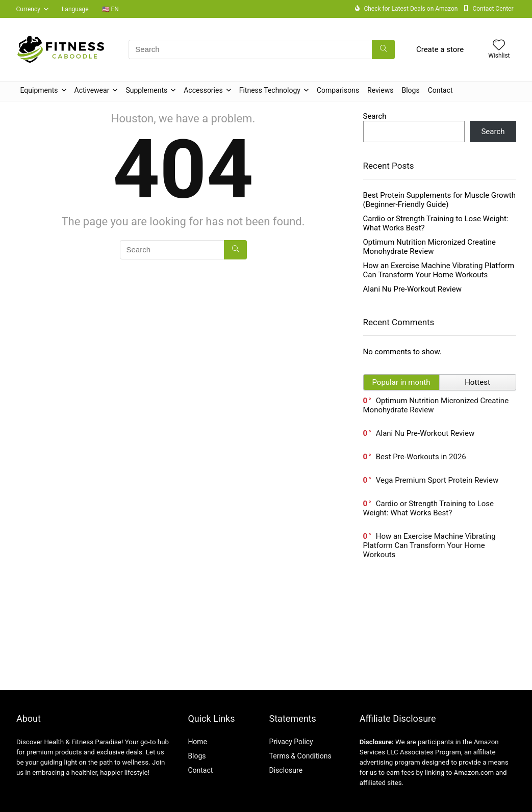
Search (375, 116)
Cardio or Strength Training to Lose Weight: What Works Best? (429, 508)
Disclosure (286, 770)
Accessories (203, 90)
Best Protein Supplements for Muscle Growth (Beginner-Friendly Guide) (440, 200)
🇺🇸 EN (110, 9)
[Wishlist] (499, 46)
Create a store (440, 49)
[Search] (383, 49)
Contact (440, 90)
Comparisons (338, 90)
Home (197, 742)
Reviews (380, 90)
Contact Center (493, 9)
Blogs (410, 90)
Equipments (39, 90)
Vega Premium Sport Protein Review (437, 480)
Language (75, 9)
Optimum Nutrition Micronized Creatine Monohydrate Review (429, 247)
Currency (28, 9)
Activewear (92, 90)
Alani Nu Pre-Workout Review (412, 289)
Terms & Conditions (300, 756)
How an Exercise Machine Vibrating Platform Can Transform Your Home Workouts (439, 270)
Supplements (146, 90)
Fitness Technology (270, 90)
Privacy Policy (291, 742)
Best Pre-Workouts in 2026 (421, 457)
